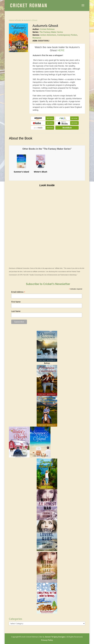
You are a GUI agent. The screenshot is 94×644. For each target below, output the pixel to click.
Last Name (16, 311)
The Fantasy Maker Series (51, 32)
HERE (61, 50)
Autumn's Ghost (30, 20)
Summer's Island (21, 172)
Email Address (18, 292)
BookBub (67, 128)
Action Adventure (48, 35)
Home (11, 20)
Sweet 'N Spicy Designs (55, 637)
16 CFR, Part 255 (23, 275)
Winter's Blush (41, 172)
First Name (16, 302)
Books (19, 20)
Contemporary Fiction (67, 35)
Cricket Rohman (47, 29)
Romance (37, 38)
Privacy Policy (47, 640)
